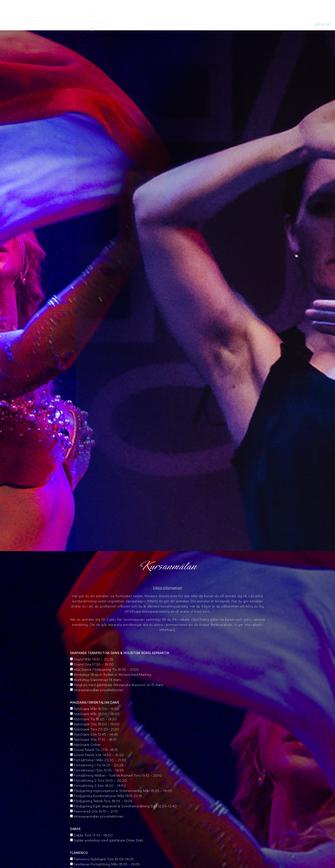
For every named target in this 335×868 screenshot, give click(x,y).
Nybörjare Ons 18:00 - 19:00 (97, 724)
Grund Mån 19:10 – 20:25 (94, 659)
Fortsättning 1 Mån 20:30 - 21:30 (100, 760)
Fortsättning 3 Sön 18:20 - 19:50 (100, 786)
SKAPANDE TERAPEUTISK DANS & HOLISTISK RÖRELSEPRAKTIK (120, 653)
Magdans (227, 24)
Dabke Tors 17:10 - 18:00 (93, 835)
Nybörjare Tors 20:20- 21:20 (96, 729)
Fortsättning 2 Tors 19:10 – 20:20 (100, 781)
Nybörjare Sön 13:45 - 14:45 (96, 734)
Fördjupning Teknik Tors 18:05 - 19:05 (103, 801)
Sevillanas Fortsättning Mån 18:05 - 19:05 (107, 864)
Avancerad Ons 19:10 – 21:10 (96, 811)
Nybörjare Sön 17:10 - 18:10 (95, 740)
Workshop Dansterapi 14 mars (97, 680)
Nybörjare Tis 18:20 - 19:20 (95, 719)
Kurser (299, 24)
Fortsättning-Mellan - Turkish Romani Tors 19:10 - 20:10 (118, 775)
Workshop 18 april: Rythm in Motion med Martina (112, 675)
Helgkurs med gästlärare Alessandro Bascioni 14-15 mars (118, 685)
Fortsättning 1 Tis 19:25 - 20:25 (98, 765)
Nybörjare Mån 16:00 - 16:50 (97, 709)
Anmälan (323, 24)
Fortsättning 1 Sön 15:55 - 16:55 (99, 770)
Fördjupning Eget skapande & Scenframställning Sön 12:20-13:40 (125, 806)
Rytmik (278, 24)
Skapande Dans (196, 24)
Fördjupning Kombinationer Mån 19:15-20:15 (108, 796)
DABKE (75, 829)
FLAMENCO (79, 853)
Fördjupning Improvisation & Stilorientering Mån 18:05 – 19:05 (123, 791)
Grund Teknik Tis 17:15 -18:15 (96, 750)
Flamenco (254, 24)
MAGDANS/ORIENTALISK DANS (95, 703)
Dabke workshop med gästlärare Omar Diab (108, 840)
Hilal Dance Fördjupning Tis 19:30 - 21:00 (106, 670)
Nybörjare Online (87, 745)
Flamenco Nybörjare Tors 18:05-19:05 (104, 859)
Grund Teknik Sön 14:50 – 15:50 (99, 755)
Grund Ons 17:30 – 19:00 (94, 664)
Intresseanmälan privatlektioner (99, 690)
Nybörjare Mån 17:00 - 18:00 (97, 714)
